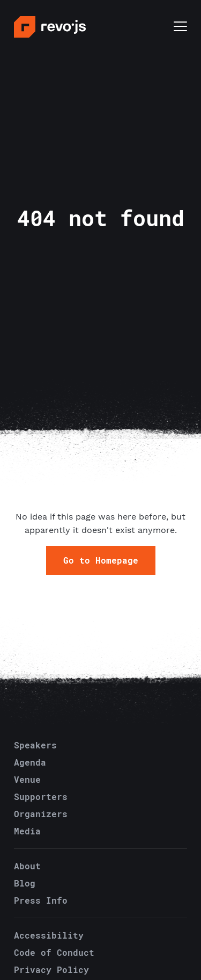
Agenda (30, 762)
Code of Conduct (54, 952)
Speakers (35, 745)
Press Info (41, 900)
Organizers (41, 814)
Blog (25, 883)
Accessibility (49, 935)
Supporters (41, 797)
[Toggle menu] (180, 28)
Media (27, 831)
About (27, 866)
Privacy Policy (51, 970)
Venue (27, 779)
